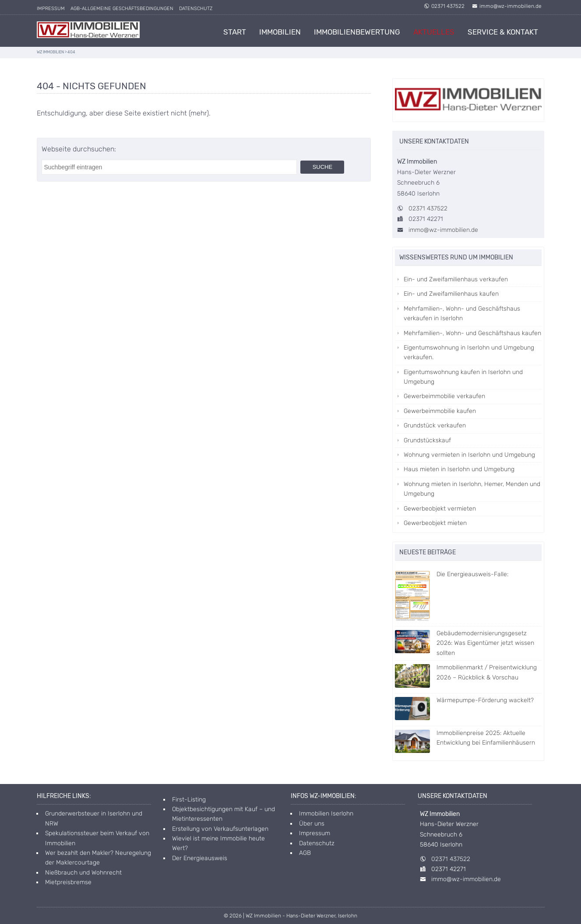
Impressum (51, 9)
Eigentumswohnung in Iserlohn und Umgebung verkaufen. (469, 352)
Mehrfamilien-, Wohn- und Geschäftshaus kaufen (472, 333)
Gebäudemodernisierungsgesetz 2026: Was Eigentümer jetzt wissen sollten (465, 643)
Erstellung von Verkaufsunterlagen (220, 829)
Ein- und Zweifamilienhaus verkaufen (456, 279)
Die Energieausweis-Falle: (452, 575)
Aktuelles (434, 32)
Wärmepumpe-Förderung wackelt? (464, 701)
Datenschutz (196, 9)
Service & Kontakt (503, 32)
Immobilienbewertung (357, 32)
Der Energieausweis (200, 858)
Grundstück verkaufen (435, 425)
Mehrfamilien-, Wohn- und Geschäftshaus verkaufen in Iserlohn (462, 313)
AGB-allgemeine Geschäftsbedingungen (122, 9)
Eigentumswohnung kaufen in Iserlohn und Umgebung (463, 377)
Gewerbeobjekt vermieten (440, 509)
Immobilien (280, 32)
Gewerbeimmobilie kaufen (440, 411)
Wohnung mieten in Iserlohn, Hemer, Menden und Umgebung (472, 489)
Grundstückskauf (427, 440)
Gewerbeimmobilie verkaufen (444, 396)
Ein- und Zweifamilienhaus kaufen (451, 294)
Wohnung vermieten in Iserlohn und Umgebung (469, 455)
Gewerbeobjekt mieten (435, 523)
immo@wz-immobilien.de (507, 6)
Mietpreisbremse (68, 882)
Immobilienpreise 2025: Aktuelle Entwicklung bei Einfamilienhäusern (465, 739)
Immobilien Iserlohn (326, 814)
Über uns (312, 824)
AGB (305, 853)
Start (235, 32)
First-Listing (189, 800)
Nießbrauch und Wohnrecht (83, 873)
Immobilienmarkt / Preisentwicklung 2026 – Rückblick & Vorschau (466, 673)
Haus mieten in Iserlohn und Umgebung (459, 469)
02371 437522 (444, 6)
